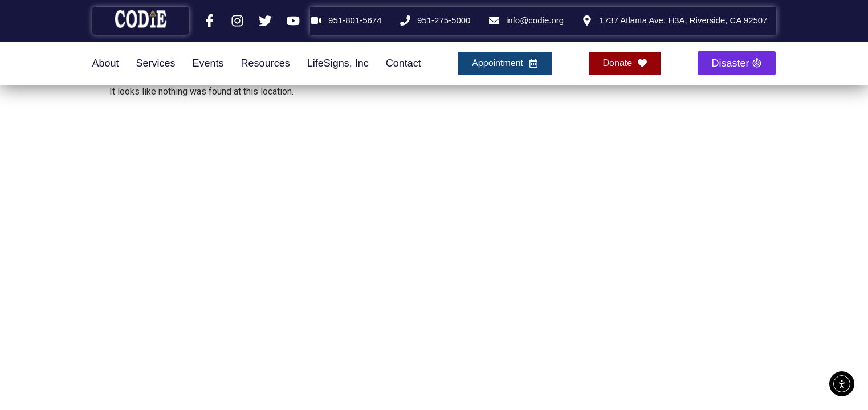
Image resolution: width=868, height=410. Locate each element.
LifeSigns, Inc (338, 63)
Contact (404, 63)
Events (208, 63)
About (106, 63)
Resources (266, 63)
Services (156, 63)
